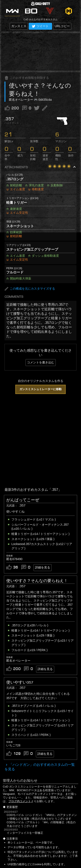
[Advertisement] (40, 52)
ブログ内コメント (20, 801)
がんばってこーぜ (23, 500)
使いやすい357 (20, 682)
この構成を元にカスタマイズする (30, 289)
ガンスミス (19, 26)
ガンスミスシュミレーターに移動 (40, 389)
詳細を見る (43, 567)
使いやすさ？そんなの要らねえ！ (37, 581)
